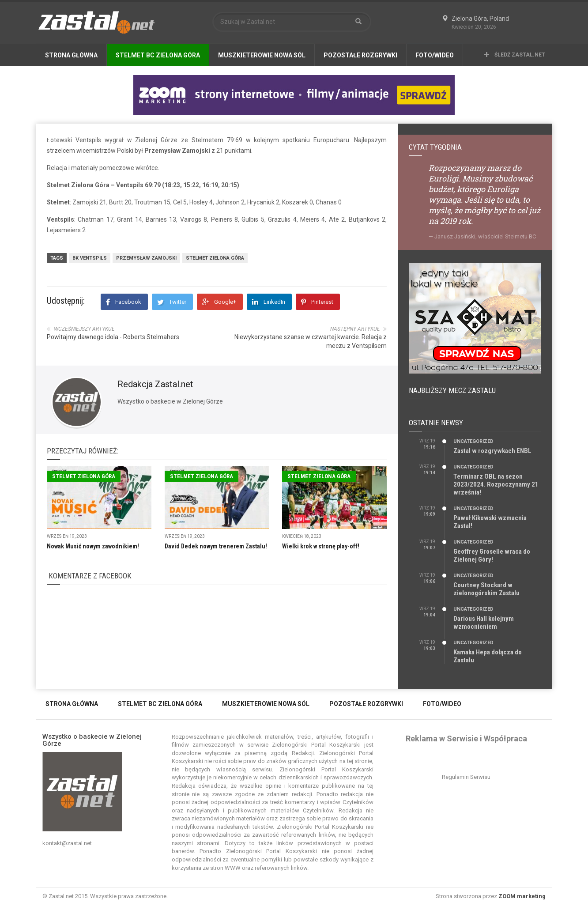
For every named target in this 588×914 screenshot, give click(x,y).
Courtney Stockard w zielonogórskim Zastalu (486, 589)
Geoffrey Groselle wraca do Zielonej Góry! (492, 555)
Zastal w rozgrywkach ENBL (492, 451)
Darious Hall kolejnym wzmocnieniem (484, 623)
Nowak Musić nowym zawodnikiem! (93, 546)
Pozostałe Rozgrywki (360, 55)
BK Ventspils (90, 258)
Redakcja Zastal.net (155, 384)
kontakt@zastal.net (67, 843)
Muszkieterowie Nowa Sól (262, 55)
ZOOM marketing (522, 896)
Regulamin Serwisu (466, 777)
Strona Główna (71, 55)
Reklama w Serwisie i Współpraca (466, 738)
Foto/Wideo (435, 55)
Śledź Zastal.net (515, 55)
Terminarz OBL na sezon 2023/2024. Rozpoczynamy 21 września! (496, 484)
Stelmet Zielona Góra (215, 258)
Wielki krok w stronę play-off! (321, 546)
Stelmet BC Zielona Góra (158, 55)
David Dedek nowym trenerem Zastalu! (216, 546)
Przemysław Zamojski (146, 258)
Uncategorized (473, 441)
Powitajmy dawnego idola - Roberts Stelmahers (113, 337)
